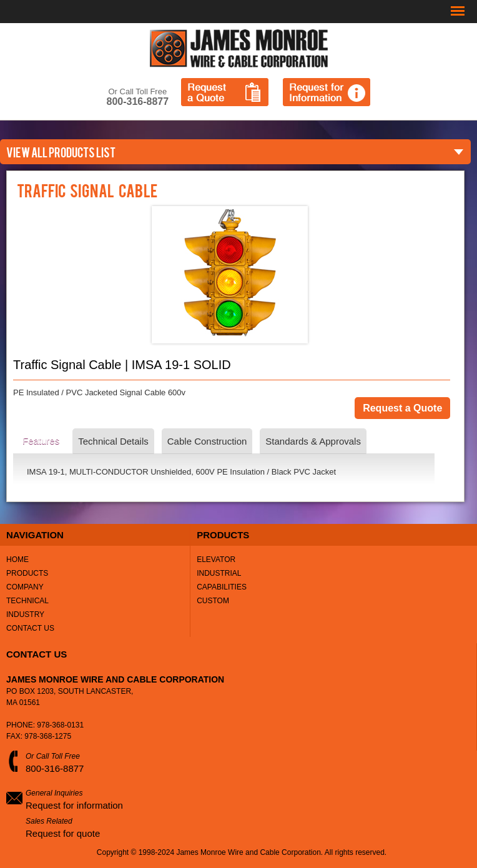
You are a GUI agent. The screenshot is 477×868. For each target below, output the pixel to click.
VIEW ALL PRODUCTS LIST (61, 152)
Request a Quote (225, 92)
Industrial (219, 573)
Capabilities (222, 587)
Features (41, 441)
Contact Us (30, 628)
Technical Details (113, 441)
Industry (25, 614)
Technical (27, 601)
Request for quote (63, 833)
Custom (213, 601)
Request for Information (327, 92)
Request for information (74, 805)
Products (27, 573)
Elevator (216, 560)
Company (25, 587)
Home (17, 560)
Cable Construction (207, 441)
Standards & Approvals (313, 441)
